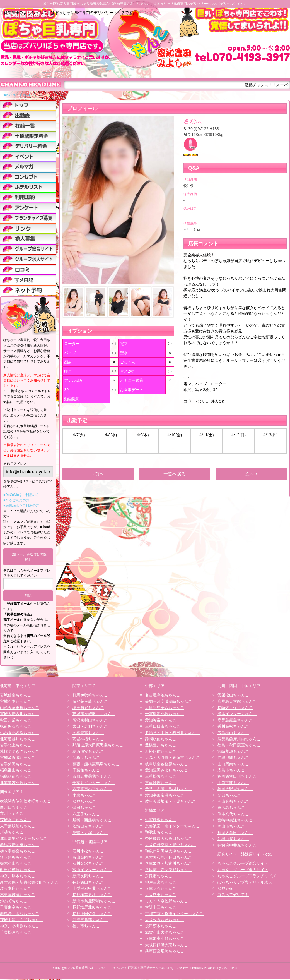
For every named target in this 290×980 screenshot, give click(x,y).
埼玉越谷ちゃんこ (88, 707)
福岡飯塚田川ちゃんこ (237, 776)
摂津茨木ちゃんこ (161, 926)
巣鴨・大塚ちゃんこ (90, 832)
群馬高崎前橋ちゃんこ (20, 844)
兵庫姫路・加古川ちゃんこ (168, 863)
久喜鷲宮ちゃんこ (88, 733)
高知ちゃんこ (229, 795)
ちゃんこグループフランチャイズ (247, 876)
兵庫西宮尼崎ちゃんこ (165, 951)
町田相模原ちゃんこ (18, 870)
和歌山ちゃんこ (159, 832)
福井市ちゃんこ (86, 926)
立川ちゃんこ (12, 813)
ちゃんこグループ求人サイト (243, 870)
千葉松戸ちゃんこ (16, 932)
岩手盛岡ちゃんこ (16, 764)
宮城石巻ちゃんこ (16, 701)
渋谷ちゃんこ (84, 801)
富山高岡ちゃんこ (88, 857)
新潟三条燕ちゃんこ (90, 920)
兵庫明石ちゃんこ (161, 888)
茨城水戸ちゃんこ (16, 820)
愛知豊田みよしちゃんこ (166, 770)
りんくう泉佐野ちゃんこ (166, 901)
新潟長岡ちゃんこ (88, 876)
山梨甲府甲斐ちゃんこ (92, 888)
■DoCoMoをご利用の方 (21, 495)
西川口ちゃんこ (14, 807)
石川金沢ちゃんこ (88, 863)
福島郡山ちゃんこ (16, 770)
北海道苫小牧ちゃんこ (20, 783)
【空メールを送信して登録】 (28, 557)
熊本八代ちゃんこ (233, 814)
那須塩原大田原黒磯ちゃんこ (98, 745)
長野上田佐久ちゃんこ (92, 913)
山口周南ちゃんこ (233, 764)
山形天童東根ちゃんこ (20, 707)
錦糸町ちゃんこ (14, 901)
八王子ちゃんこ (86, 814)
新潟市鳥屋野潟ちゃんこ (94, 901)
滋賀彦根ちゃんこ (161, 820)
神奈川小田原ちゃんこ (20, 926)
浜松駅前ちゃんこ (161, 751)
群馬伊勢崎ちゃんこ (90, 695)
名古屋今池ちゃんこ (163, 695)
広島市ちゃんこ (231, 770)
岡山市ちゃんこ (231, 826)
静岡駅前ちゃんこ (161, 739)
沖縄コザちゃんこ (233, 839)
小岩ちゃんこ (84, 795)
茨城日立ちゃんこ (88, 826)
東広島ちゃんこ (231, 807)
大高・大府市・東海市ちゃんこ (172, 757)
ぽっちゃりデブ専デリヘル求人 (245, 882)
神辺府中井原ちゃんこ (237, 845)
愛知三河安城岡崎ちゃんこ (168, 701)
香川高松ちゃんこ (233, 726)
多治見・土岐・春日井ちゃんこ (172, 733)
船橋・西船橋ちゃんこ (92, 820)
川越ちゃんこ (12, 832)
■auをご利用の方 (16, 500)
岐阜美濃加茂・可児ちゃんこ (170, 801)
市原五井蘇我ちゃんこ (92, 776)
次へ (251, 474)
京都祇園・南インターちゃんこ (172, 826)
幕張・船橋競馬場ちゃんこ (96, 764)
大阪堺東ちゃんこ (161, 894)
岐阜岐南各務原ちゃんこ (166, 764)
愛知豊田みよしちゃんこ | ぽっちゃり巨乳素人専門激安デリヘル (120, 968)
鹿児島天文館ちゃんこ (237, 701)
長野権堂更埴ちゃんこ (92, 894)
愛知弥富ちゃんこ (161, 720)
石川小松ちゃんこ (88, 851)
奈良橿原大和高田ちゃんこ (168, 838)
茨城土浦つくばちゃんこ (21, 920)
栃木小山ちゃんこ (16, 863)
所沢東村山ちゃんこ (90, 720)
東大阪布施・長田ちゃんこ (168, 857)
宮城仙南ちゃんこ (16, 695)
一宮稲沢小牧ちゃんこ (165, 714)
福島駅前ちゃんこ (16, 776)
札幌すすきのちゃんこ (20, 751)
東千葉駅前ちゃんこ (18, 826)
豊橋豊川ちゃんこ (161, 745)
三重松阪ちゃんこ (161, 776)
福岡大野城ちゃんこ (235, 789)
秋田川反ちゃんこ (16, 720)
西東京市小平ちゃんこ (92, 789)
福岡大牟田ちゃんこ (235, 832)
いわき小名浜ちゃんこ (20, 733)
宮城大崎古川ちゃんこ (20, 714)
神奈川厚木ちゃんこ (18, 876)
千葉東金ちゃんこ (16, 907)
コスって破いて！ (233, 894)
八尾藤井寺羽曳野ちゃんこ (168, 870)
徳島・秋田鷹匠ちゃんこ (239, 745)
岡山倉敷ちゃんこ (233, 801)
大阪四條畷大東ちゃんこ (166, 945)
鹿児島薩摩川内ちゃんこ (239, 739)
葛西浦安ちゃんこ (88, 751)
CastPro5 (228, 968)
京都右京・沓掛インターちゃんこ (174, 913)
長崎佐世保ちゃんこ (235, 707)
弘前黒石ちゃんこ (16, 726)
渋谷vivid (226, 888)
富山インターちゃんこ (92, 870)
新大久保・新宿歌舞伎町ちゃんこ (29, 882)
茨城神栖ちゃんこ (88, 739)
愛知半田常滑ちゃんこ (165, 795)
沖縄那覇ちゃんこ (233, 757)
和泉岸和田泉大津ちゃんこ (168, 851)
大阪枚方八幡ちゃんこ (165, 920)
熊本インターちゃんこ (237, 714)
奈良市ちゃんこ (159, 876)
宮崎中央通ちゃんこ (235, 820)
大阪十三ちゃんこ (161, 907)
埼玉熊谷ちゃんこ (16, 857)
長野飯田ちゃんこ (88, 882)
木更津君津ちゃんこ (18, 894)
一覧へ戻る (175, 474)
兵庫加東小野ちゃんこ (165, 938)
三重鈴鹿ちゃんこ (161, 783)
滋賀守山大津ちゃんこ (165, 932)
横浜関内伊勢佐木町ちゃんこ (25, 801)
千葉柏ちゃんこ (86, 770)
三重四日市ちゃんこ (163, 726)
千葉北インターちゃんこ (94, 783)
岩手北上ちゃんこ (16, 745)
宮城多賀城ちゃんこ (18, 757)
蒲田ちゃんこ (84, 807)
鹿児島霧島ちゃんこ (235, 720)
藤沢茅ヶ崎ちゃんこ (90, 701)
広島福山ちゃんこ (233, 733)
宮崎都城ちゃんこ (233, 751)
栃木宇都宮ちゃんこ (18, 851)
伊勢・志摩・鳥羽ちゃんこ (168, 789)
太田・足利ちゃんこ (90, 726)
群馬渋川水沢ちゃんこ (20, 913)
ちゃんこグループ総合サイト (243, 863)
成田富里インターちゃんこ (23, 838)
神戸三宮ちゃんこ (161, 882)
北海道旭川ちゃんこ (18, 739)
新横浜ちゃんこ (86, 757)
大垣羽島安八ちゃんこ (165, 707)
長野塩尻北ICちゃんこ (92, 907)
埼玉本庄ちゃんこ (16, 888)
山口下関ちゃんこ (233, 783)
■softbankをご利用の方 (21, 505)
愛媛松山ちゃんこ (233, 695)
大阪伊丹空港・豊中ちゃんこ (170, 844)
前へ (98, 474)
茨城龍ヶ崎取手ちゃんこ (94, 714)
